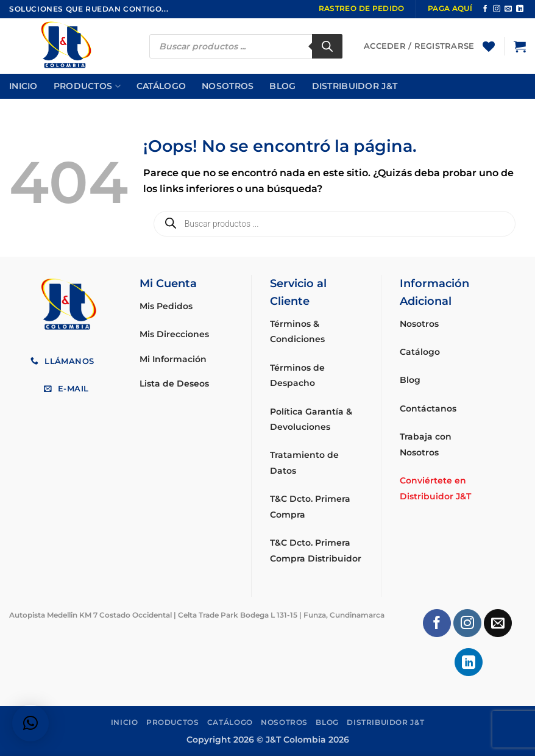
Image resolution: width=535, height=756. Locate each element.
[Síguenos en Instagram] (497, 9)
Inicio (23, 86)
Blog (282, 86)
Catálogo (161, 86)
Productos (87, 86)
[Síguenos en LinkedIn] (520, 9)
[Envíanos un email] (508, 9)
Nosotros (228, 86)
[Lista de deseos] (489, 46)
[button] (520, 46)
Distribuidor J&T (355, 86)
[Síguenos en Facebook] (485, 9)
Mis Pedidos (166, 306)
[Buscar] (327, 46)
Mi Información (173, 359)
